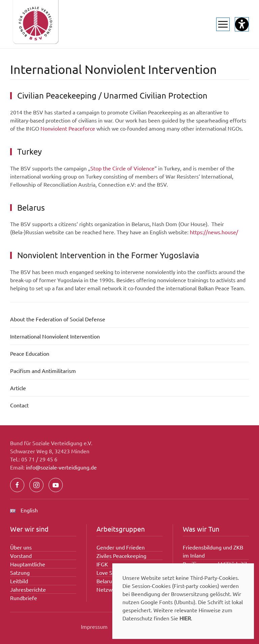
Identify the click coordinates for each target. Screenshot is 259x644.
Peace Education (30, 353)
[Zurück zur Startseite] (35, 24)
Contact (19, 405)
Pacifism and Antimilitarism (43, 371)
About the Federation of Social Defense (58, 319)
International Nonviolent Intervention (55, 336)
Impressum (94, 626)
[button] (223, 24)
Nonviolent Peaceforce (68, 128)
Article (18, 388)
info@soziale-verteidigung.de (61, 467)
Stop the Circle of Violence (122, 168)
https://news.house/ (214, 232)
